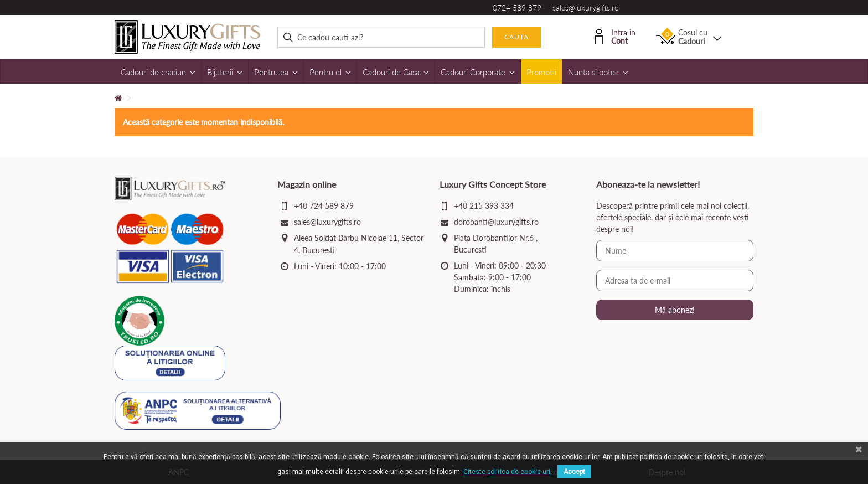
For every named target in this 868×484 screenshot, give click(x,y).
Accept (574, 472)
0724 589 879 (517, 7)
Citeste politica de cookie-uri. (508, 472)
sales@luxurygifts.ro (586, 7)
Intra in (615, 36)
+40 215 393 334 (484, 206)
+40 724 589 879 (324, 206)
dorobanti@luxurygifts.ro (496, 222)
